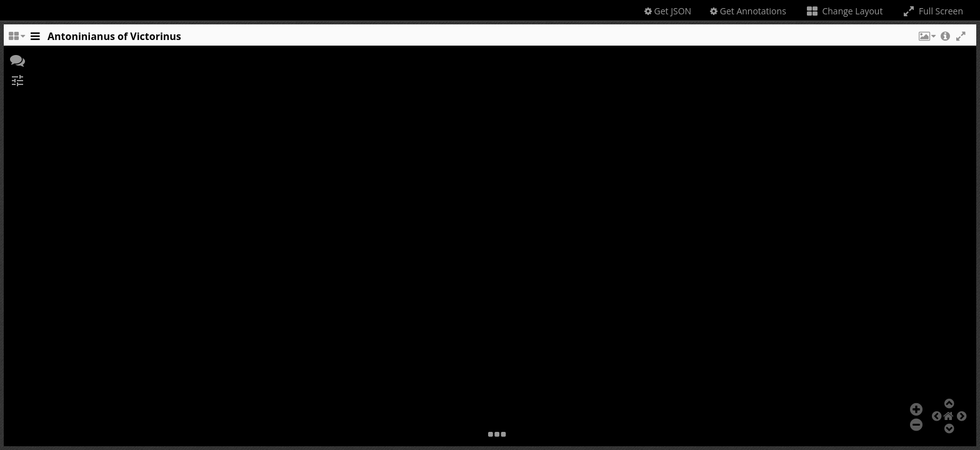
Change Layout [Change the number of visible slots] (844, 11)
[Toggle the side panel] (35, 39)
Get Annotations (748, 11)
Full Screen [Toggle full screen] (932, 11)
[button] (926, 39)
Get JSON (668, 11)
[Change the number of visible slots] (16, 39)
